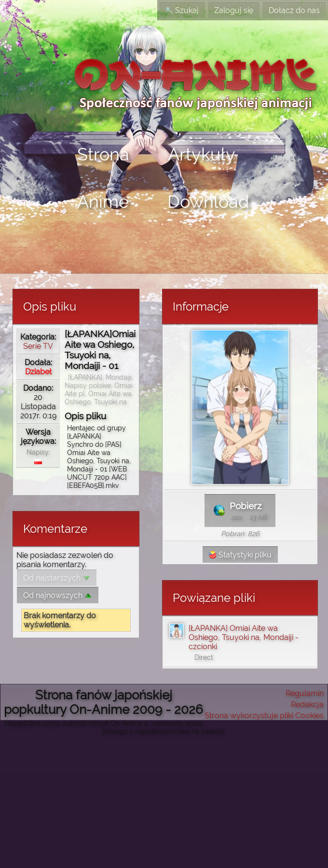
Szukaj (182, 10)
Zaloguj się (234, 10)
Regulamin (305, 693)
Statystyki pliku (240, 555)
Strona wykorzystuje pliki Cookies (264, 716)
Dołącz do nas (294, 10)
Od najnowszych (58, 595)
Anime (103, 201)
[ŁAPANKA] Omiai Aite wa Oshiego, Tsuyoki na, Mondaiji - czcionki (244, 637)
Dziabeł (38, 372)
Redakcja (307, 704)
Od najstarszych (57, 578)
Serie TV (38, 346)
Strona (103, 154)
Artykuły (202, 154)
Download (208, 201)
